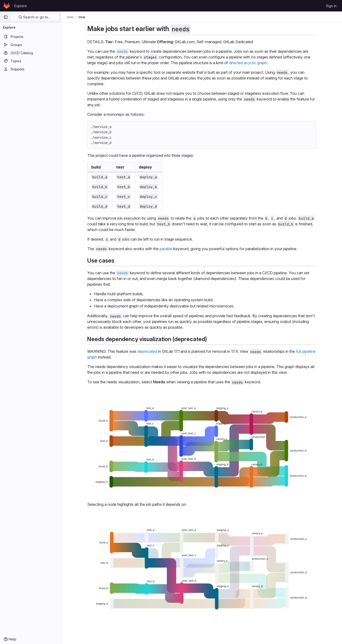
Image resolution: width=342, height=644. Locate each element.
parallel (166, 249)
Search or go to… (35, 17)
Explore (21, 6)
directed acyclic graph (248, 63)
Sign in (331, 6)
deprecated (147, 351)
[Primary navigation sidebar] (6, 17)
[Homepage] (7, 6)
